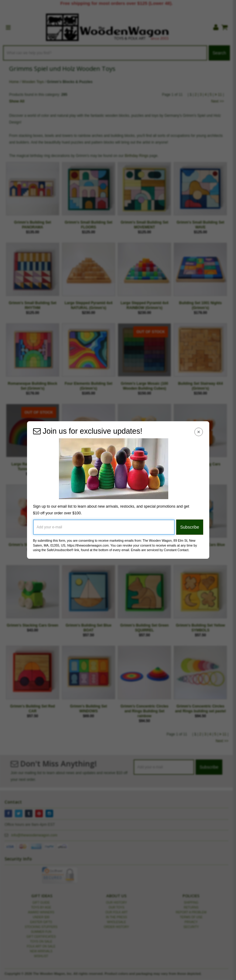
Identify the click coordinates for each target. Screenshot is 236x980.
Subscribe (190, 527)
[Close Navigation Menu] (198, 432)
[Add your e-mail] (104, 527)
